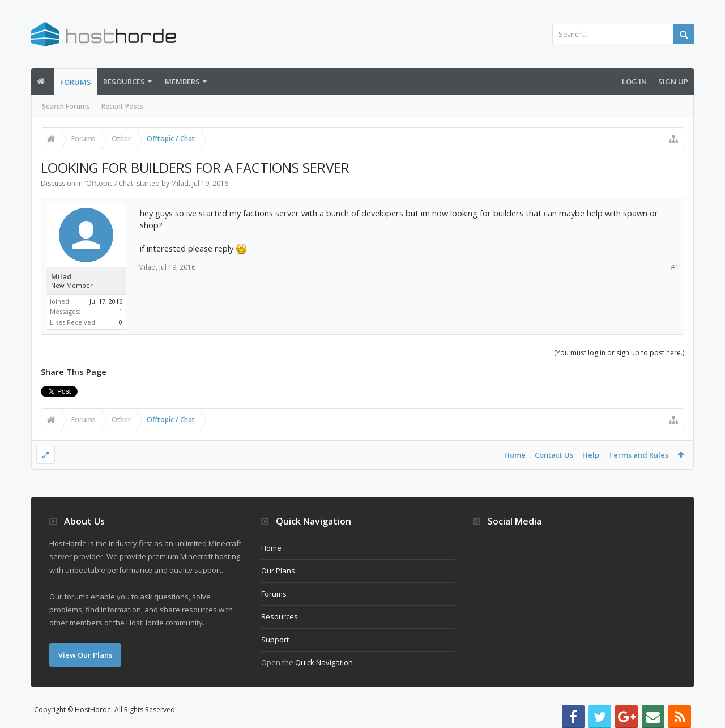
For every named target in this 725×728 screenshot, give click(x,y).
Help (591, 455)
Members (182, 82)
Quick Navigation (324, 662)
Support (275, 640)
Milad (180, 183)
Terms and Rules (638, 455)
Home (515, 455)
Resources (124, 82)
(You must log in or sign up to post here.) (619, 353)
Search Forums (66, 106)
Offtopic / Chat (110, 183)
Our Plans (278, 571)
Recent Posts (122, 106)
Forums (76, 82)
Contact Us (554, 455)
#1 (675, 267)
